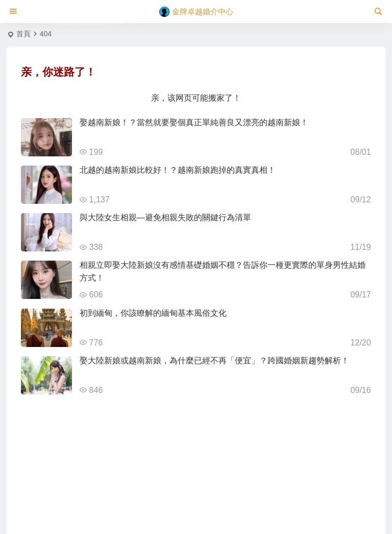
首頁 (23, 34)
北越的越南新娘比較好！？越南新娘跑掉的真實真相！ (178, 170)
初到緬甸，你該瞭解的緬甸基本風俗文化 (153, 313)
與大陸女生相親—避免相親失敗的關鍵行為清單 (165, 217)
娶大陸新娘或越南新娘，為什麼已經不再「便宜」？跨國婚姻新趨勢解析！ (214, 361)
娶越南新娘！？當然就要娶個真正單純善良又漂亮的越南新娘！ (194, 122)
